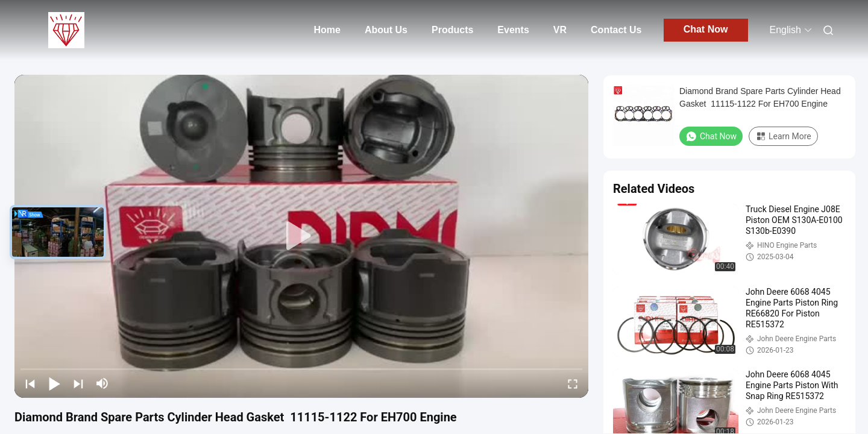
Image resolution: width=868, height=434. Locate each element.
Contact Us (616, 30)
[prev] (30, 383)
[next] (78, 383)
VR (560, 30)
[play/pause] (54, 383)
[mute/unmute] (102, 383)
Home (327, 30)
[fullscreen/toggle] (573, 383)
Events (513, 30)
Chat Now (706, 29)
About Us (386, 30)
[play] (301, 236)
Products (452, 30)
